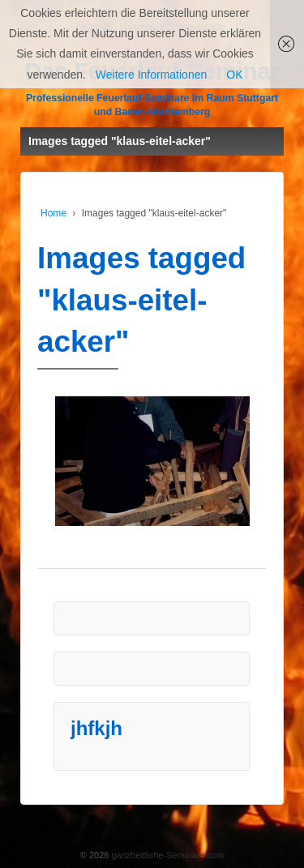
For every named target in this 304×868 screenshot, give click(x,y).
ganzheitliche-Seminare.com (166, 855)
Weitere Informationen (151, 75)
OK (234, 75)
